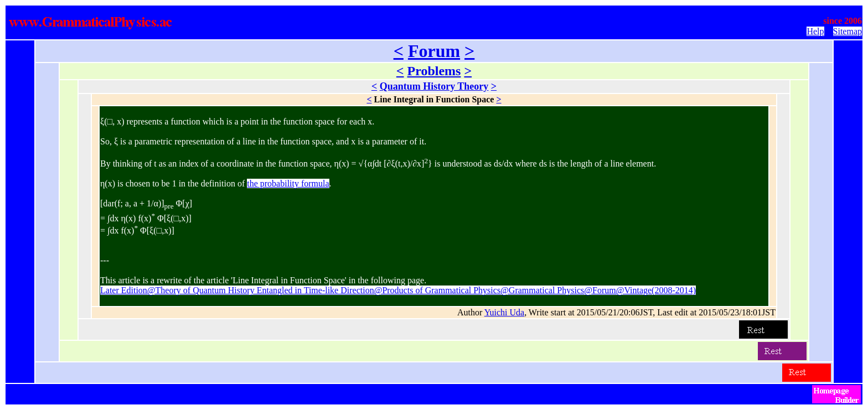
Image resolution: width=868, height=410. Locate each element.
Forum (434, 51)
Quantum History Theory (434, 86)
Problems (434, 71)
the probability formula (288, 183)
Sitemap (848, 31)
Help (815, 31)
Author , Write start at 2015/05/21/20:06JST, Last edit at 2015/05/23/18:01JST (616, 312)
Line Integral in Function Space (434, 99)
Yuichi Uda (504, 312)
